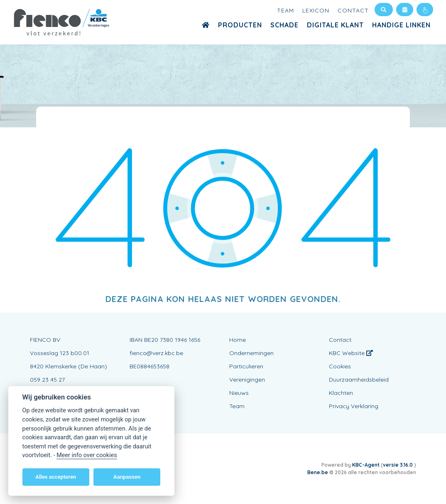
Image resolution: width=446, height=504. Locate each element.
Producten (240, 25)
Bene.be (318, 472)
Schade (284, 25)
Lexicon (316, 10)
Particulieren (246, 366)
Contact (353, 10)
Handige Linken (401, 25)
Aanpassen (127, 477)
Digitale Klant (335, 25)
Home (238, 340)
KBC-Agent (366, 465)
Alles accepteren (56, 477)
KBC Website (351, 353)
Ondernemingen (251, 353)
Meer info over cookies (87, 455)
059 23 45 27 (47, 380)
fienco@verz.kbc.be (156, 353)
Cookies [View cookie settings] (340, 366)
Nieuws (239, 393)
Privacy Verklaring (354, 406)
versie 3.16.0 (398, 465)
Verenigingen (247, 380)
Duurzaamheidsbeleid (359, 380)
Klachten (341, 393)
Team (285, 10)
